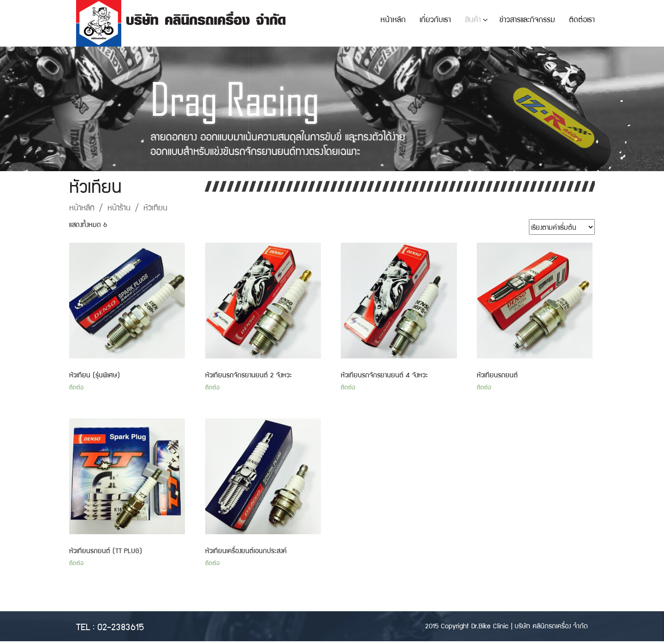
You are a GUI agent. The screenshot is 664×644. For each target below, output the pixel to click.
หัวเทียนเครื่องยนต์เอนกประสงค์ (246, 550)
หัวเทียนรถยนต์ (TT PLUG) (106, 550)
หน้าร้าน (119, 207)
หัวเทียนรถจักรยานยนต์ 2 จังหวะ (249, 375)
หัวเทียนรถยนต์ (497, 375)
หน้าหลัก (82, 207)
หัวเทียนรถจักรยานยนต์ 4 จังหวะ (384, 375)
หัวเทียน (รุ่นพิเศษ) (95, 375)
